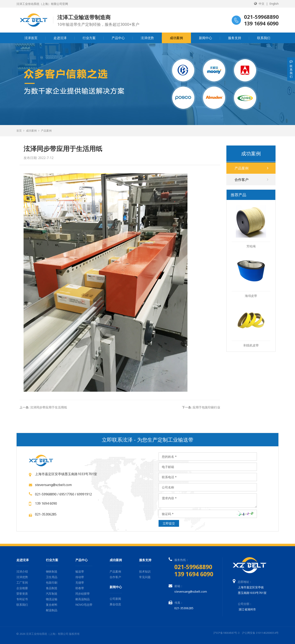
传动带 (80, 577)
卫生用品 (52, 577)
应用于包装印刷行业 (201, 407)
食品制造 (52, 588)
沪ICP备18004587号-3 (226, 633)
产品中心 (118, 38)
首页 (19, 131)
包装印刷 (52, 583)
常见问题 (145, 577)
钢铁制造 (52, 571)
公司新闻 (115, 599)
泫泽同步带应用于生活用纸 (43, 407)
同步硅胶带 (83, 594)
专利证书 (22, 599)
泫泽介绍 (22, 571)
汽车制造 (52, 594)
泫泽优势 (147, 38)
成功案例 (176, 38)
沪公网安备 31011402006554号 (260, 633)
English (274, 4)
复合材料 (52, 605)
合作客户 (251, 180)
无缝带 (80, 583)
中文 (262, 4)
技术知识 (145, 571)
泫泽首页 (31, 38)
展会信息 (115, 604)
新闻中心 (205, 38)
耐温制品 (52, 610)
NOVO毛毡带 (84, 605)
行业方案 (89, 38)
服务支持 (235, 38)
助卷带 (80, 588)
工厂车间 (22, 583)
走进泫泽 (60, 38)
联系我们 (264, 38)
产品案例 (46, 131)
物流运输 (52, 599)
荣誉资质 (22, 594)
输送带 (80, 571)
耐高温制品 (83, 599)
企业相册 (22, 588)
